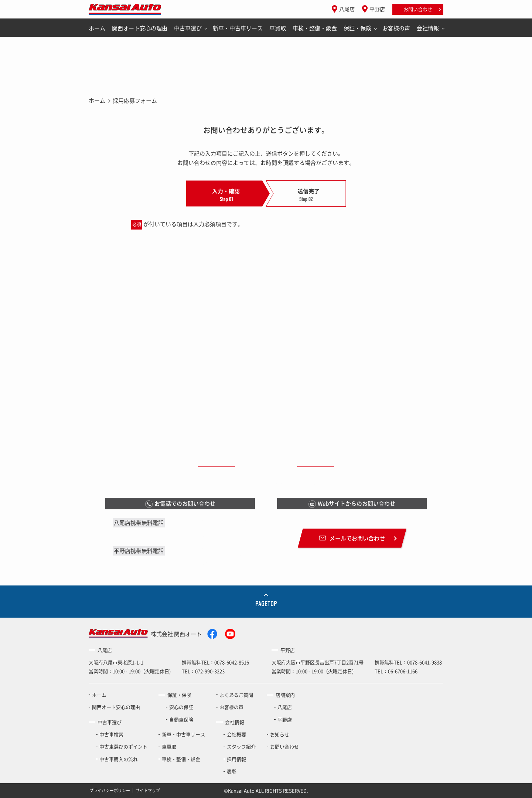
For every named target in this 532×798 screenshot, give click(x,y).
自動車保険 (181, 719)
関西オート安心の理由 (140, 28)
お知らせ (280, 734)
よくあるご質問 (236, 695)
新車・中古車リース (238, 28)
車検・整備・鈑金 (315, 28)
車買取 (278, 28)
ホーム (97, 28)
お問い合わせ (418, 9)
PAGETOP (266, 604)
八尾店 (347, 9)
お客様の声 (396, 28)
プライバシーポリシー (110, 790)
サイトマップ (148, 790)
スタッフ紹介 (241, 746)
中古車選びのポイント (123, 746)
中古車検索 (111, 734)
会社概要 (236, 734)
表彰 (232, 771)
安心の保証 (181, 707)
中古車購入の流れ (119, 759)
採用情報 (236, 759)
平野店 (377, 9)
